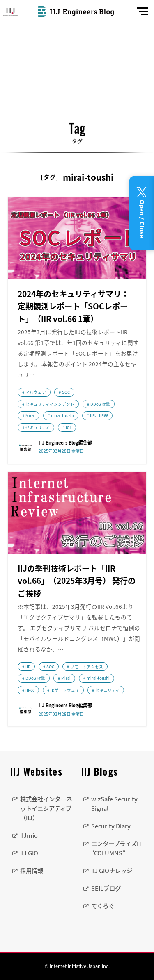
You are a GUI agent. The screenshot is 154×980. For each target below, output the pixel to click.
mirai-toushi (62, 415)
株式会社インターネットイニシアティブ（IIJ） (46, 808)
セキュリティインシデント (50, 404)
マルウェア (36, 392)
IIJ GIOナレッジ (112, 871)
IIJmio (29, 835)
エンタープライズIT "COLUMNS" (117, 848)
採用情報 (32, 871)
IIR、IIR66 (99, 415)
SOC (66, 392)
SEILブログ (106, 888)
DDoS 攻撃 (100, 404)
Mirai (30, 415)
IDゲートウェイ (65, 690)
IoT (69, 427)
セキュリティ (38, 427)
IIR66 (30, 690)
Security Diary (111, 826)
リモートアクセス (87, 667)
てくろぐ (103, 906)
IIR (28, 667)
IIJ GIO (29, 853)
